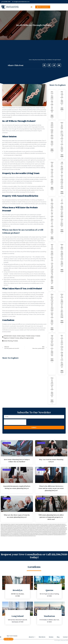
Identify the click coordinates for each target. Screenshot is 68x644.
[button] (31, 7)
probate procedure (32, 142)
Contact (65, 637)
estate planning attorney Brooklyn (28, 534)
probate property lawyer (63, 529)
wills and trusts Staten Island (34, 532)
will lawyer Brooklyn (23, 531)
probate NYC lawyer (43, 529)
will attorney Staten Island (17, 531)
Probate (15, 341)
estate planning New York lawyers (47, 534)
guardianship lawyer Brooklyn (44, 535)
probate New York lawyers (31, 533)
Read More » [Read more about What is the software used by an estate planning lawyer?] (52, 402)
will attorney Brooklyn (52, 530)
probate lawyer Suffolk (12, 529)
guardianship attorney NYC (17, 535)
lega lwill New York (9, 524)
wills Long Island (7, 533)
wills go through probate (27, 338)
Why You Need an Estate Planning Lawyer (62, 98)
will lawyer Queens (46, 531)
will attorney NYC (5, 531)
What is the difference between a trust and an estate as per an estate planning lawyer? (62, 137)
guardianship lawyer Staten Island (21, 536)
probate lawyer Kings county (28, 527)
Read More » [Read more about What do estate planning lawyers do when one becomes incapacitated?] (62, 322)
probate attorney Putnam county (36, 526)
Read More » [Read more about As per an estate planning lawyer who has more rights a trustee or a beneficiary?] (62, 231)
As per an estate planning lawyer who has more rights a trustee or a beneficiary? (62, 213)
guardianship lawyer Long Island (52, 535)
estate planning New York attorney (8, 534)
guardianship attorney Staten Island (34, 535)
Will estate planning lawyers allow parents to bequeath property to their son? (62, 175)
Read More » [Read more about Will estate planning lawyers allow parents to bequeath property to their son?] (62, 193)
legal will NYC (14, 524)
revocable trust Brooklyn (4, 530)
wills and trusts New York (14, 532)
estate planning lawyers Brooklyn (56, 533)
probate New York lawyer (36, 529)
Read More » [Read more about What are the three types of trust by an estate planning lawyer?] (52, 189)
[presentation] (15, 422)
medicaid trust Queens (27, 525)
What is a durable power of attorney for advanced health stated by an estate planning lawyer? (52, 309)
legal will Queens (18, 524)
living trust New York (42, 524)
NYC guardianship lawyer (58, 525)
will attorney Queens (10, 531)
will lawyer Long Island (29, 531)
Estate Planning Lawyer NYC (5, 536)
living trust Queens (52, 524)
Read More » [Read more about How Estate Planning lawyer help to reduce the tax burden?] (52, 117)
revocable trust (44, 530)
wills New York (11, 533)
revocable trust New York (25, 530)
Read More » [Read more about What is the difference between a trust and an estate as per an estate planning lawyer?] (62, 156)
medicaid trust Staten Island (34, 525)
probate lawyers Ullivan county (20, 529)
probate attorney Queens (44, 526)
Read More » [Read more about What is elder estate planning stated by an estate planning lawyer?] (62, 271)
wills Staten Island (16, 533)
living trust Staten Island (58, 524)
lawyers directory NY (18, 530)
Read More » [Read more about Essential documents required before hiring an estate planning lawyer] (52, 151)
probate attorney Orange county (27, 526)
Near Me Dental (28, 536)
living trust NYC (47, 524)
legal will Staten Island (24, 524)
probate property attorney (56, 529)
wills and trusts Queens (27, 532)
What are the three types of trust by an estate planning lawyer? (52, 173)
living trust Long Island (36, 524)
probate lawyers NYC (64, 527)
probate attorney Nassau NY (18, 526)
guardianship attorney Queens (25, 535)
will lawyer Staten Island (52, 531)
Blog (58, 637)
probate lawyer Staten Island (5, 529)
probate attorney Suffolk (59, 526)
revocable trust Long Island (11, 530)
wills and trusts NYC (21, 532)
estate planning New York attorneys (18, 534)
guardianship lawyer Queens (13, 536)
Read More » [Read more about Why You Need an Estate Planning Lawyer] (62, 110)
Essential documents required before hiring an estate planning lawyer (52, 134)
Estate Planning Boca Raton (46, 532)
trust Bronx (47, 530)
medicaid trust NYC (21, 525)
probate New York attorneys (28, 529)
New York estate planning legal (42, 525)
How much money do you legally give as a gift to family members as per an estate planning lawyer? (52, 216)
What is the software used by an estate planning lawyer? (52, 387)
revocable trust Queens (38, 530)
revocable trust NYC (32, 530)
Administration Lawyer (10, 336)
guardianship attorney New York (8, 535)
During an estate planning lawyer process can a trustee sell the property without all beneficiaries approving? (52, 264)
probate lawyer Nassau (43, 527)
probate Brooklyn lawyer (20, 527)
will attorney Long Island (59, 530)
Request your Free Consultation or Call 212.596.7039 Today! (34, 556)
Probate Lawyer (30, 336)
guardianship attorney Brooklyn (56, 534)
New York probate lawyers (51, 525)
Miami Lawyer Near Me (53, 532)
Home (30, 60)
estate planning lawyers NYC (23, 533)
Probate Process (14, 338)
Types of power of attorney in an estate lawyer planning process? (52, 346)
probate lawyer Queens (50, 527)
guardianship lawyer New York (61, 535)
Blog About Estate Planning (39, 60)
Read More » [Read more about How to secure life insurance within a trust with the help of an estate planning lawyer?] (62, 372)
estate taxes (25, 243)
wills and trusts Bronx (59, 531)
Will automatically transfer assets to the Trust (29, 190)
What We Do (42, 637)
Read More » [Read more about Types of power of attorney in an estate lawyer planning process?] (52, 361)
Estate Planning (8, 341)
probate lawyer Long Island (36, 527)
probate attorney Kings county (10, 526)
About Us (32, 637)
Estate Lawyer (21, 336)
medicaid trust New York (14, 525)
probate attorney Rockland (52, 526)
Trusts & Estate (12, 7)
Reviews (51, 637)
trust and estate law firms (38, 533)
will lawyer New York (36, 531)
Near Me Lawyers (33, 536)
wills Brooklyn (40, 532)
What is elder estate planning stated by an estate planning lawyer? (62, 255)
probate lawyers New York (57, 527)
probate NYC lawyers (49, 529)
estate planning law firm (12, 8)
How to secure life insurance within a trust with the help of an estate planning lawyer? (62, 351)
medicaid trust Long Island (7, 525)
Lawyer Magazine (59, 532)
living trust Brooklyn (30, 524)
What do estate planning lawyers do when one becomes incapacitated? (62, 306)
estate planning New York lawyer (37, 534)
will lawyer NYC (41, 531)
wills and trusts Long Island (7, 532)
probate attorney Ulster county (12, 527)
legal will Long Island (4, 524)
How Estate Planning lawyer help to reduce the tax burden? (52, 102)
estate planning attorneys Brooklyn (47, 533)
